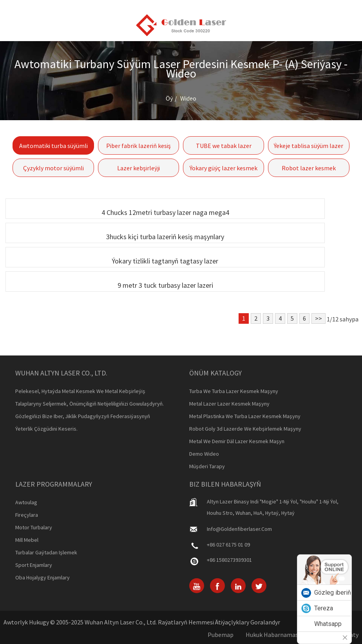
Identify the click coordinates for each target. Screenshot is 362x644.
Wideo (188, 98)
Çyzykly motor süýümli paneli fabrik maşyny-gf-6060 (53, 170)
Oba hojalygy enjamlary (43, 577)
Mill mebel (27, 540)
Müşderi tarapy (207, 466)
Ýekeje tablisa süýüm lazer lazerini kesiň (309, 148)
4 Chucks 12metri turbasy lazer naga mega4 (165, 212)
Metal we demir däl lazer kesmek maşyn (237, 441)
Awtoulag (26, 502)
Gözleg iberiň (333, 593)
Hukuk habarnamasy (273, 635)
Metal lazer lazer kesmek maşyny (229, 404)
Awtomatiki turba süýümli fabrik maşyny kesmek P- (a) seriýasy (53, 148)
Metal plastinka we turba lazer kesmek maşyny (245, 416)
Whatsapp (328, 624)
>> (319, 318)
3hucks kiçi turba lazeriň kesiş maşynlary (165, 237)
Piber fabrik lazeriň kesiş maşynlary (138, 148)
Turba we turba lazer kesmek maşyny (234, 391)
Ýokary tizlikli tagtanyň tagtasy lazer (165, 261)
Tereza (324, 608)
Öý (169, 98)
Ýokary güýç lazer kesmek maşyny (224, 170)
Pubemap (221, 635)
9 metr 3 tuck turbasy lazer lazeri (165, 285)
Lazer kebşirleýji (138, 168)
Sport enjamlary (34, 565)
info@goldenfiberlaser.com (239, 529)
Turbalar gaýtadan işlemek (46, 552)
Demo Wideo (204, 454)
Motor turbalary (34, 527)
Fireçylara (27, 515)
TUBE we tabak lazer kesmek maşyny (224, 148)
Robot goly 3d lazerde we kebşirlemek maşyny (245, 429)
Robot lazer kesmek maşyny (309, 170)
